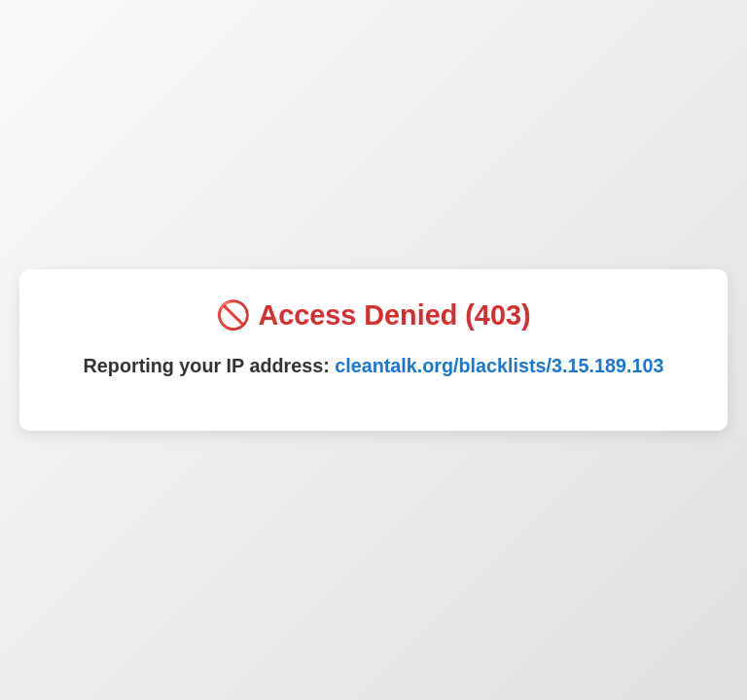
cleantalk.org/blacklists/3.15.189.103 (499, 366)
